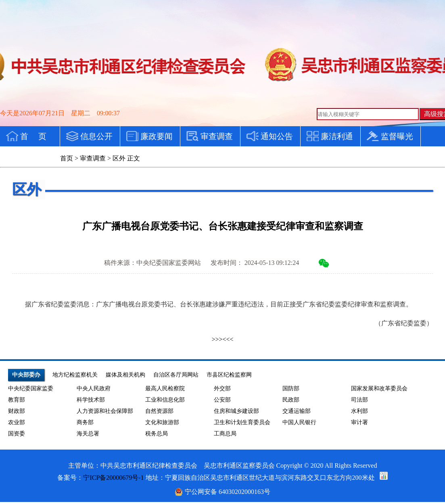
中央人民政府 (94, 388)
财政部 (17, 411)
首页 (67, 158)
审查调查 (93, 158)
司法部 (359, 400)
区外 (119, 158)
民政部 (291, 400)
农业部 (17, 422)
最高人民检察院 (165, 388)
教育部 (17, 400)
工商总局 (225, 434)
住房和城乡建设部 (236, 411)
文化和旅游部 (162, 422)
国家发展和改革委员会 (379, 388)
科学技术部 (91, 400)
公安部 (222, 400)
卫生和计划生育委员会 (242, 422)
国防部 (291, 388)
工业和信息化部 (165, 400)
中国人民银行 (299, 422)
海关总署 (88, 434)
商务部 (85, 422)
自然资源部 (159, 411)
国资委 (17, 434)
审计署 (359, 422)
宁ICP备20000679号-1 (113, 478)
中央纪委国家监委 (31, 388)
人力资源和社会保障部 (105, 411)
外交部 (222, 388)
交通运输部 (297, 411)
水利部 (359, 411)
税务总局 (157, 434)
